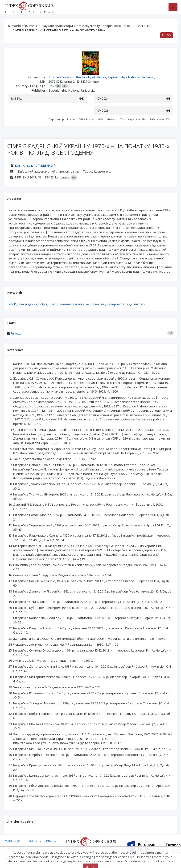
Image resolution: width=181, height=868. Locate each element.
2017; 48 (144, 26)
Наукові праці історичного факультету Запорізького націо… (87, 26)
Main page (12, 841)
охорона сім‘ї (96, 304)
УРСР (12, 304)
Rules (33, 841)
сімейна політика (72, 304)
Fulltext (16, 333)
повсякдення (27, 304)
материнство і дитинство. (126, 304)
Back (167, 35)
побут (43, 304)
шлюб (53, 304)
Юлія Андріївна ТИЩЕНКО (34, 165)
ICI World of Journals (23, 26)
